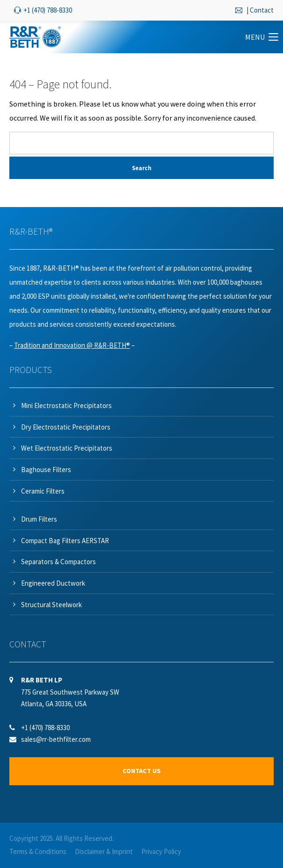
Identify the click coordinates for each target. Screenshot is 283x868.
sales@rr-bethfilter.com (56, 739)
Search (142, 168)
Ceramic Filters (43, 491)
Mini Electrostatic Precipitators (66, 405)
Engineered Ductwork (53, 583)
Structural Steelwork (51, 605)
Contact (262, 10)
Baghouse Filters (46, 470)
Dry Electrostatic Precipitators (66, 427)
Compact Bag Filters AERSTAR (65, 541)
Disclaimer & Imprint (104, 851)
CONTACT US (142, 771)
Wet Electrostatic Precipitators (67, 448)
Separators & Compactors (58, 562)
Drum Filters (39, 519)
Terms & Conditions (38, 851)
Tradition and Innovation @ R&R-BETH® (72, 345)
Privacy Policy (161, 851)
